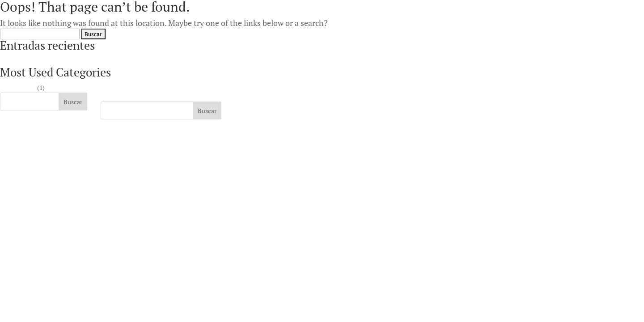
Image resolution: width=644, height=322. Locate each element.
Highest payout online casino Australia (53, 61)
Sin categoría (18, 87)
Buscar (73, 102)
